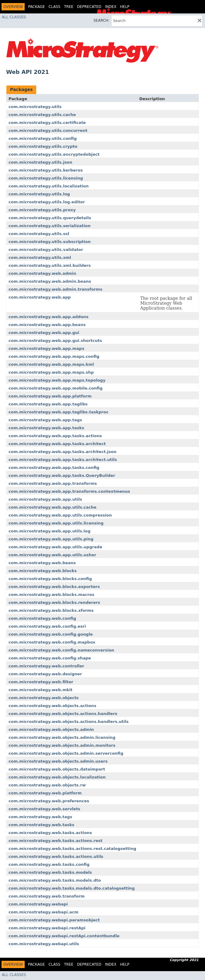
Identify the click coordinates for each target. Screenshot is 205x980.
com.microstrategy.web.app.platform (50, 396)
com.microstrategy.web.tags (40, 817)
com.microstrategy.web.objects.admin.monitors (62, 745)
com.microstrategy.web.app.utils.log (49, 531)
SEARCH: (102, 20)
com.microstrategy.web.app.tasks (46, 428)
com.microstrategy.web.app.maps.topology (57, 380)
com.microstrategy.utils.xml (40, 258)
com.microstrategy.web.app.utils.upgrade (55, 547)
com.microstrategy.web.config (42, 618)
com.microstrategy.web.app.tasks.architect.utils (63, 460)
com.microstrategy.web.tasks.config (49, 864)
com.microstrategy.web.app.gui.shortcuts (55, 341)
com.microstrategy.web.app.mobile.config (56, 388)
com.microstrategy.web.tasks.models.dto (55, 880)
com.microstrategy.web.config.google (51, 634)
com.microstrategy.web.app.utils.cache (53, 507)
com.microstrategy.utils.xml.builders (50, 265)
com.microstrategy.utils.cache (42, 115)
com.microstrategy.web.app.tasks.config (54, 468)
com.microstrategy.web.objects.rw (47, 785)
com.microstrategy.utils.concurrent (48, 131)
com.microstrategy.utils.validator (46, 250)
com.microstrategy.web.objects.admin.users (58, 761)
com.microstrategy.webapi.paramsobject (54, 920)
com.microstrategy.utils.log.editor (47, 202)
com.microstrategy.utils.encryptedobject (54, 154)
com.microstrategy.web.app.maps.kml (51, 364)
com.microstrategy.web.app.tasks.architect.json (62, 452)
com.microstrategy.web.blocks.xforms (51, 610)
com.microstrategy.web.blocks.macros (51, 595)
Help (125, 7)
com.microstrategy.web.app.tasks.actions (55, 436)
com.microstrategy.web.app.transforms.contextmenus (69, 491)
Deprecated (89, 7)
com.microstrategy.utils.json (40, 162)
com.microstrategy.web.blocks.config (50, 579)
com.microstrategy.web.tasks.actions (50, 833)
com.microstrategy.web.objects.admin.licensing (62, 737)
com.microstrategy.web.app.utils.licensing (56, 523)
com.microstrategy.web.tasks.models (50, 872)
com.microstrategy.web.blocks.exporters (54, 587)
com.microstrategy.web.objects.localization (57, 777)
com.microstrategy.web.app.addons (49, 317)
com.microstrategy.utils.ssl (39, 234)
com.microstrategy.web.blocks (43, 571)
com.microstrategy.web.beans (42, 563)
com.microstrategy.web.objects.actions (52, 706)
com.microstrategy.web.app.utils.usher (52, 555)
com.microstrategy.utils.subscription (50, 242)
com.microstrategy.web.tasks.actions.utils (56, 857)
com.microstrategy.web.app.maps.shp (51, 372)
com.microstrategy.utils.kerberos (46, 170)
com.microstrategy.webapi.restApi (47, 928)
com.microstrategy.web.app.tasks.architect (57, 444)
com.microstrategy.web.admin (42, 273)
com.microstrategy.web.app (40, 297)
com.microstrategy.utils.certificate (47, 123)
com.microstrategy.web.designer (45, 674)
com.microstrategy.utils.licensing (46, 178)
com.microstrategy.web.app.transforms (53, 483)
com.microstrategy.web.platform (45, 793)
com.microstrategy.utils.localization (49, 186)
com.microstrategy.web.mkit (41, 690)
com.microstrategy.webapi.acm (44, 912)
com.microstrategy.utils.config (43, 138)
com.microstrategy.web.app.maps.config (54, 356)
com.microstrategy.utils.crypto (43, 146)
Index (111, 7)
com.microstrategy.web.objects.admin (51, 730)
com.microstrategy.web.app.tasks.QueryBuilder (62, 475)
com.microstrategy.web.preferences (49, 801)
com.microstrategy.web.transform (47, 896)
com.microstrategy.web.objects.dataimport (57, 769)
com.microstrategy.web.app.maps (46, 348)
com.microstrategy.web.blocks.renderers (54, 603)
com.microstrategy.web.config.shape (50, 658)
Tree (69, 7)
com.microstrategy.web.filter (41, 682)
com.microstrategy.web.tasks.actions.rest (55, 841)
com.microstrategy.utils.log (39, 194)
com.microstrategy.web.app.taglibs (48, 404)
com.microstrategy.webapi (38, 904)
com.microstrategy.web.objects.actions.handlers (63, 714)
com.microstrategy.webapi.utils (44, 944)
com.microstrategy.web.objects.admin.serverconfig (66, 753)
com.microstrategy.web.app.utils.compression (60, 515)
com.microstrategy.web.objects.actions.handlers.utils (69, 722)
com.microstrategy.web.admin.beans (50, 281)
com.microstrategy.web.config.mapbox (52, 642)
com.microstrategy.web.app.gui (44, 333)
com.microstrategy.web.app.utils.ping (51, 539)
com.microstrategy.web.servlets (44, 809)
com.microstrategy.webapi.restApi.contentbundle (64, 936)
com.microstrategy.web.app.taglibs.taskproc (58, 412)
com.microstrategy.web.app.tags (45, 420)
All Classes (14, 17)
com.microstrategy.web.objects (44, 698)
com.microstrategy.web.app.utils (45, 499)
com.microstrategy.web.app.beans (47, 325)
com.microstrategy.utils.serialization (49, 226)
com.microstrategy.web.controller (46, 666)
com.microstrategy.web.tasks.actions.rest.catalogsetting (72, 849)
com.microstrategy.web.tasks (41, 825)
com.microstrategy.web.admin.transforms (55, 289)
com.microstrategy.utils (35, 107)
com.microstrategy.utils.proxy (42, 210)
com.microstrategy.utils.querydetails (50, 218)
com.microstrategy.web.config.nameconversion (61, 650)
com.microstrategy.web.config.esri (47, 626)
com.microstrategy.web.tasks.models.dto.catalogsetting (72, 888)
